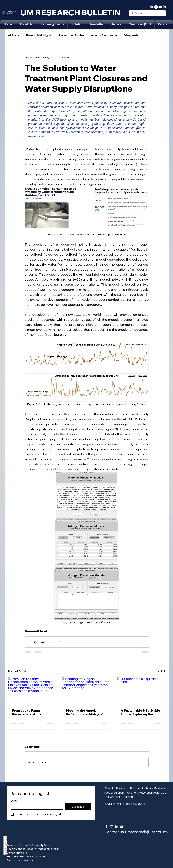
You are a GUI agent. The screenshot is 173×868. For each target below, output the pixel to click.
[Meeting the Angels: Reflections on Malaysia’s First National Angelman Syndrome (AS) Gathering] (86, 691)
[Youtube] (160, 7)
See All (162, 671)
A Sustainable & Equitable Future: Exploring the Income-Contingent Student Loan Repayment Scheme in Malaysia (140, 712)
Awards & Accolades (104, 36)
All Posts (14, 36)
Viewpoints (131, 36)
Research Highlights (39, 36)
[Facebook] (152, 7)
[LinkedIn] (164, 7)
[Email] (36, 806)
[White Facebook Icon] (106, 827)
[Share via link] (51, 642)
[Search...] (147, 13)
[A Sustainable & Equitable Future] (141, 691)
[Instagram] (156, 7)
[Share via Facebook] (26, 642)
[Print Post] (59, 642)
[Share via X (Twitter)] (34, 642)
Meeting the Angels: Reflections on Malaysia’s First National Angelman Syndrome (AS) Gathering (86, 712)
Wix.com (29, 860)
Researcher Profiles (71, 36)
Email (15, 801)
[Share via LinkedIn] (43, 642)
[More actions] (147, 58)
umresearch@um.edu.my (147, 832)
